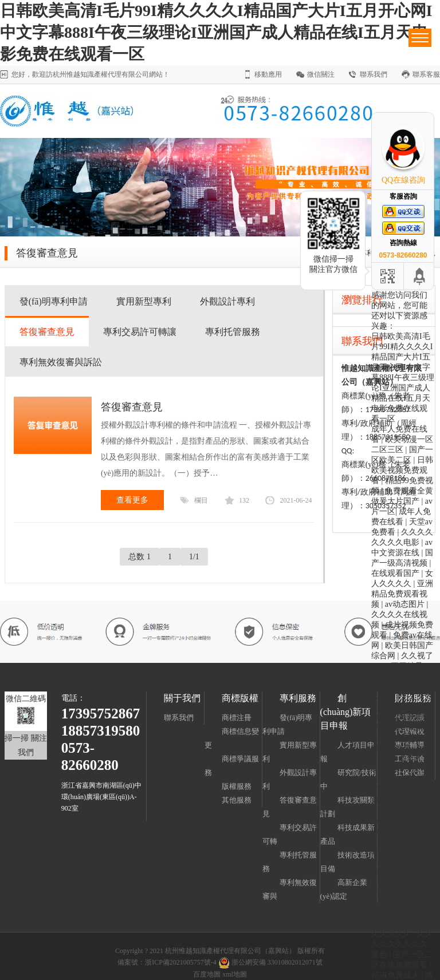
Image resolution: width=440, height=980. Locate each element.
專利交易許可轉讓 (140, 332)
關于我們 (182, 698)
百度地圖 (207, 974)
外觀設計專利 (227, 301)
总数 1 (140, 557)
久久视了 (417, 656)
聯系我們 (374, 74)
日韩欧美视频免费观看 (402, 470)
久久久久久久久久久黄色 (402, 944)
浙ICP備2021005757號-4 (181, 962)
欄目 (201, 500)
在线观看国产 (396, 573)
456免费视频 (393, 676)
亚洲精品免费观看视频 (402, 594)
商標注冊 (237, 718)
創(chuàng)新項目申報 (346, 712)
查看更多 (132, 500)
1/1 (194, 557)
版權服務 (237, 786)
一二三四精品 (400, 666)
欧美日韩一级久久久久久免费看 (402, 851)
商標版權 (240, 698)
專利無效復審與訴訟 (61, 362)
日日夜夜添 (413, 707)
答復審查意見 (47, 332)
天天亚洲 (417, 779)
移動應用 (268, 74)
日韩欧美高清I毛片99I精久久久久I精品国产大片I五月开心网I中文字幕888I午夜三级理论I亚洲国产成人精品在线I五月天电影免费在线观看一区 (216, 32)
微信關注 (321, 74)
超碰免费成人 (396, 975)
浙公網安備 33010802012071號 (270, 962)
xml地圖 (235, 974)
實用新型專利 (144, 301)
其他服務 (237, 800)
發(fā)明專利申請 (54, 301)
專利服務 (298, 698)
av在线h (388, 821)
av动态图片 (406, 604)
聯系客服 (426, 74)
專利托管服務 (233, 332)
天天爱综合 (413, 810)
